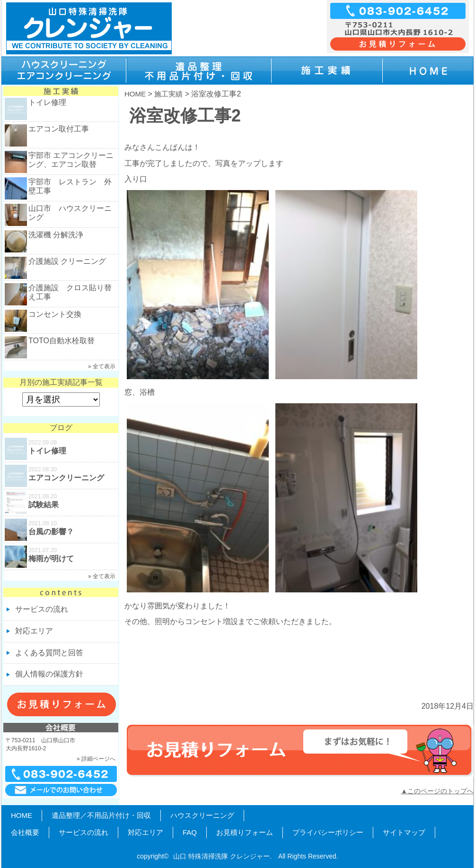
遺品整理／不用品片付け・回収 (101, 815)
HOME (135, 94)
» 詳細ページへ (96, 759)
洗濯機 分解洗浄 (56, 235)
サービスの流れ (42, 609)
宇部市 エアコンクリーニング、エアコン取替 (71, 160)
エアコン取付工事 (59, 129)
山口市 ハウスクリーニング (70, 213)
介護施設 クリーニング (67, 261)
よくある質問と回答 (49, 653)
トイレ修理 (47, 102)
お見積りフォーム (245, 832)
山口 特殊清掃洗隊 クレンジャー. (222, 856)
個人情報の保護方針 (49, 674)
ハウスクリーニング (202, 815)
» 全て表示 (102, 366)
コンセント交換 (55, 314)
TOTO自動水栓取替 (62, 341)
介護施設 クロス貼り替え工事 (70, 292)
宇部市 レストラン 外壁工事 (70, 186)
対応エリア (34, 631)
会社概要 (25, 832)
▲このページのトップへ (437, 791)
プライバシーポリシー (328, 832)
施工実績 (168, 94)
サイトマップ (404, 832)
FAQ (190, 832)
